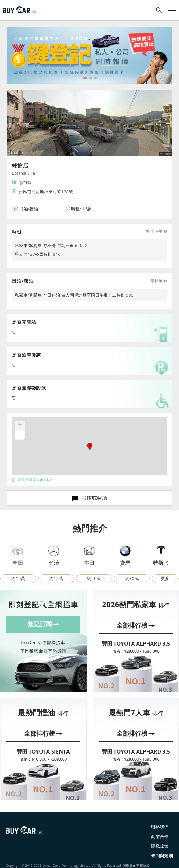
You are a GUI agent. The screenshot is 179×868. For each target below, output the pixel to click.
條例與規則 (162, 856)
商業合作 (160, 836)
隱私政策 (160, 846)
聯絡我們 (160, 827)
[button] (89, 446)
